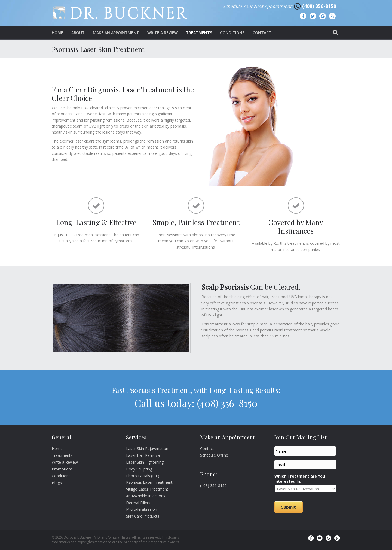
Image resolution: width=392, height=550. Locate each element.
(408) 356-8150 (319, 6)
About (78, 33)
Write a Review (163, 33)
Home (57, 33)
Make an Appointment (116, 33)
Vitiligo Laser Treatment (147, 489)
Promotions (62, 469)
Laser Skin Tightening (145, 462)
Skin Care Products (143, 516)
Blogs (57, 483)
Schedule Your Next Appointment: (258, 6)
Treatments (199, 33)
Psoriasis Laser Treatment (149, 482)
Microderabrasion (142, 509)
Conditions (232, 33)
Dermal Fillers (138, 503)
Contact (262, 33)
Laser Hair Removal (143, 455)
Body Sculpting (139, 469)
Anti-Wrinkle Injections (146, 496)
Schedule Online (214, 455)
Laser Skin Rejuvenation (147, 448)
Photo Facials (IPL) (143, 476)
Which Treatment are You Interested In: (300, 479)
